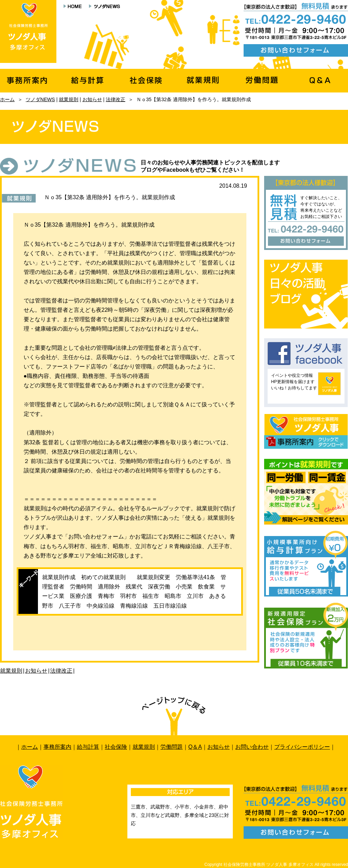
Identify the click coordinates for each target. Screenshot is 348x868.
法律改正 (116, 99)
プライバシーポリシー (302, 747)
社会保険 (116, 747)
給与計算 (88, 747)
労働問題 (172, 747)
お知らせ (92, 99)
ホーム (7, 99)
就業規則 (69, 99)
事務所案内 (57, 747)
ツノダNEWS (40, 99)
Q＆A (195, 747)
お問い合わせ (252, 747)
